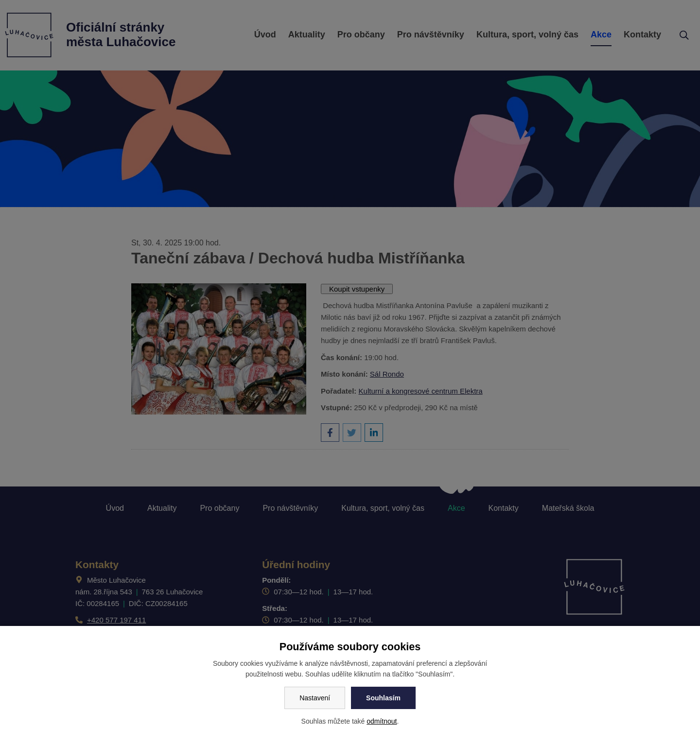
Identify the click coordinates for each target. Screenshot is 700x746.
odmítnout (382, 721)
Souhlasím (383, 698)
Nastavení (315, 698)
